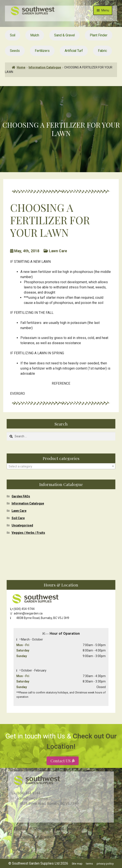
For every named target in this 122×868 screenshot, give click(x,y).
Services (62, 836)
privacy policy (105, 864)
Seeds (15, 51)
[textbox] (61, 466)
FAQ (77, 836)
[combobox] (61, 466)
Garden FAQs (21, 496)
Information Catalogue (45, 67)
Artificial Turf (74, 51)
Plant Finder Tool (70, 828)
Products (21, 828)
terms (89, 864)
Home (21, 67)
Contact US (61, 770)
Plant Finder (99, 35)
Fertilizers (42, 51)
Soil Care (18, 518)
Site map (77, 864)
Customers (42, 828)
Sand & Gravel (64, 35)
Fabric (102, 51)
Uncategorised (22, 525)
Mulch (35, 35)
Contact (92, 836)
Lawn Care (19, 511)
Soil (13, 35)
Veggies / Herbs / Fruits (28, 533)
